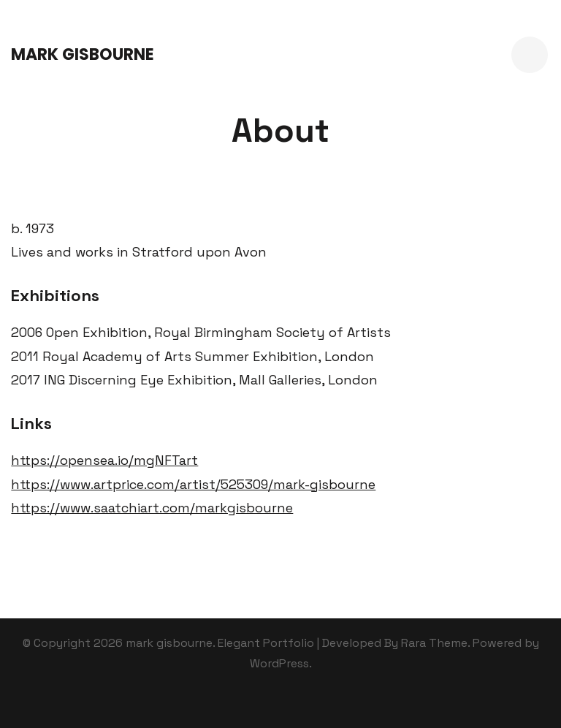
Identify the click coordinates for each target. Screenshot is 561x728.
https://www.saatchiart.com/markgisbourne (152, 508)
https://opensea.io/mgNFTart (104, 460)
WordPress (279, 663)
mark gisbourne (83, 54)
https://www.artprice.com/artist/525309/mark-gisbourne (193, 484)
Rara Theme (434, 643)
